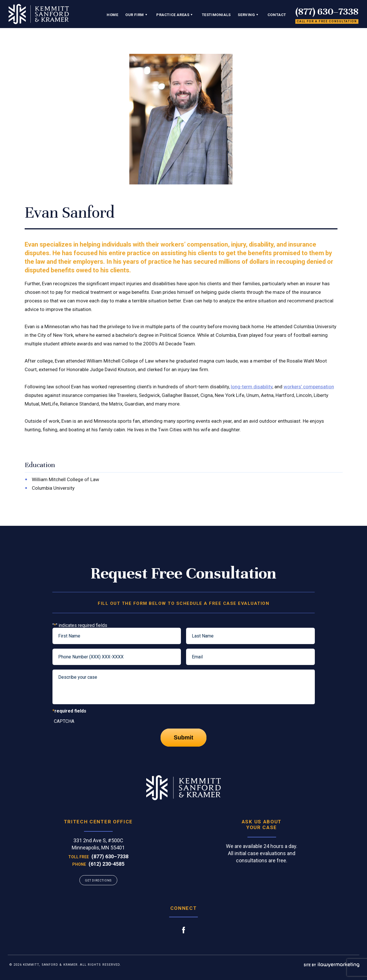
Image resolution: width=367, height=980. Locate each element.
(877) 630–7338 (327, 11)
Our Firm (135, 15)
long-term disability (252, 387)
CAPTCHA (64, 721)
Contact (277, 15)
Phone (79, 864)
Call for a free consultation (327, 21)
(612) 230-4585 (107, 864)
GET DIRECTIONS (98, 880)
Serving (246, 15)
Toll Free (79, 857)
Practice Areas (173, 15)
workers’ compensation (309, 387)
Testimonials (216, 15)
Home (112, 15)
